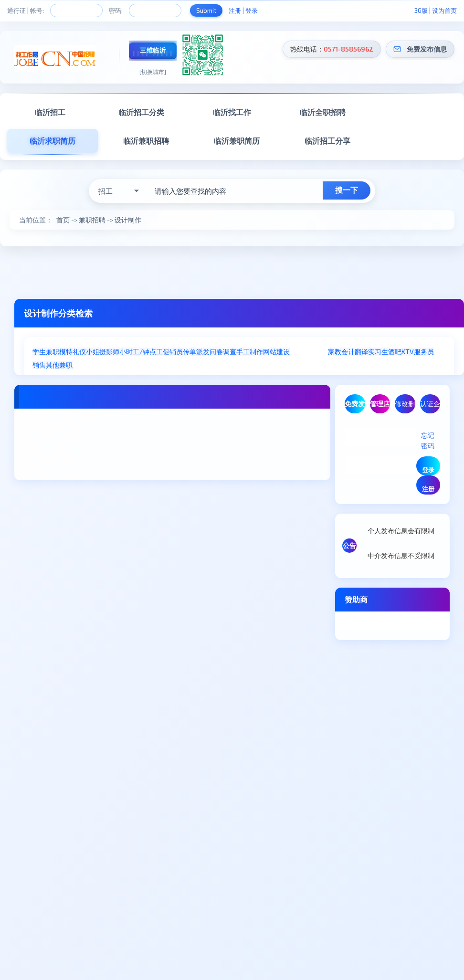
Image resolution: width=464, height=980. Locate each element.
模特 (66, 352)
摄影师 (109, 352)
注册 (235, 11)
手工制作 (250, 352)
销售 (39, 365)
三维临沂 (153, 50)
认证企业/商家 (430, 406)
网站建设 (276, 352)
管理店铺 (380, 406)
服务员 (424, 352)
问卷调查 (223, 352)
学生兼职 (46, 352)
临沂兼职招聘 (146, 141)
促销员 (173, 352)
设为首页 (444, 11)
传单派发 (196, 352)
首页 (63, 220)
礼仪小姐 (86, 352)
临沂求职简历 (53, 141)
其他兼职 (59, 365)
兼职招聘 (92, 220)
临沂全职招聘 (323, 112)
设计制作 (128, 220)
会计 (348, 352)
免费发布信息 (427, 49)
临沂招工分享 (327, 141)
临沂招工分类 (141, 112)
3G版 (421, 11)
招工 (105, 191)
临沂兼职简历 (237, 141)
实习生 (378, 352)
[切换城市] (153, 72)
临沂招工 (50, 112)
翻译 (361, 352)
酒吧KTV (401, 352)
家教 (335, 352)
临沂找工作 (232, 112)
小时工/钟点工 (141, 352)
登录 (252, 11)
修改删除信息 (405, 406)
